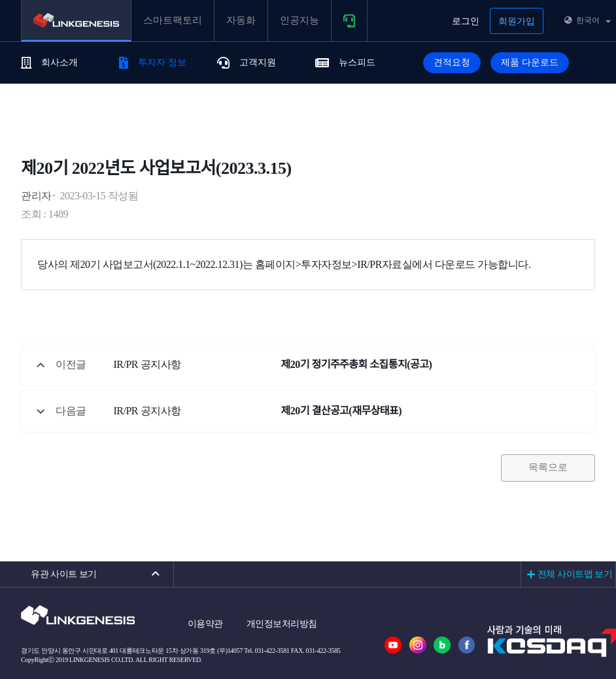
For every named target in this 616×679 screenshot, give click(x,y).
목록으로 (548, 467)
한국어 (588, 20)
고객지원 (247, 62)
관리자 (36, 196)
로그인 (466, 21)
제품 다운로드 (530, 62)
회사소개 (49, 62)
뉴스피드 (345, 62)
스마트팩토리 (173, 20)
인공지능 (299, 20)
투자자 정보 (153, 62)
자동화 (241, 20)
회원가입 (517, 21)
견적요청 (452, 62)
